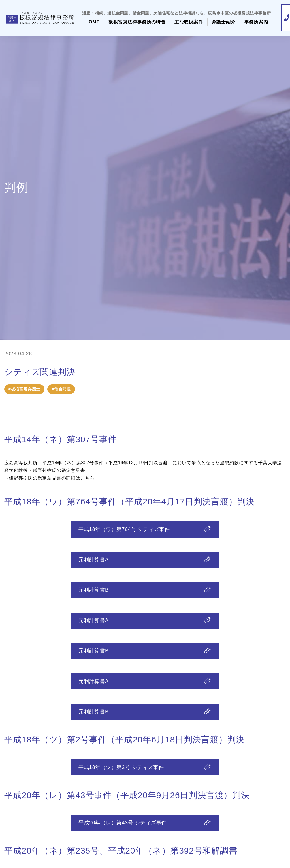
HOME (92, 22)
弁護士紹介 (224, 22)
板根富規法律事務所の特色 (137, 22)
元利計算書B (94, 592)
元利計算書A (94, 561)
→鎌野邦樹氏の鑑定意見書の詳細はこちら (49, 478)
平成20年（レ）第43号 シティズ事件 (123, 831)
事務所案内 (256, 22)
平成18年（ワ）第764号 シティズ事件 (124, 530)
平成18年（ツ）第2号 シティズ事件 (121, 774)
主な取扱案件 (189, 22)
